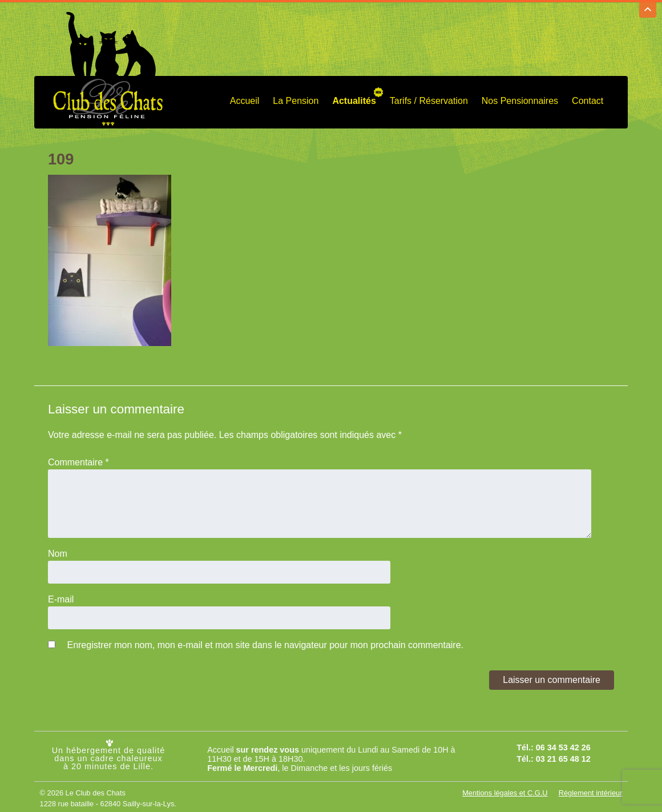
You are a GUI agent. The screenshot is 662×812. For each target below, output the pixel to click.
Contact (588, 98)
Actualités (354, 98)
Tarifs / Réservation (429, 98)
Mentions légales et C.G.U (505, 790)
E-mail (61, 596)
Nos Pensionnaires (520, 98)
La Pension (296, 98)
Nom (58, 551)
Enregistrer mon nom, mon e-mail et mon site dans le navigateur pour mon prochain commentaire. (265, 642)
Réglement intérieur (591, 790)
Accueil (245, 98)
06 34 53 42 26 (563, 745)
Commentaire (78, 459)
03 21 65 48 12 (563, 757)
